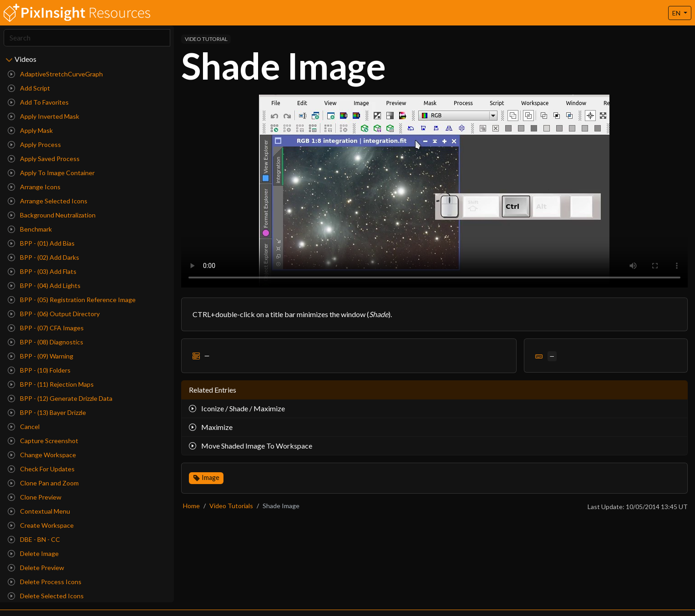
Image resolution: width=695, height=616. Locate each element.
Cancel (24, 427)
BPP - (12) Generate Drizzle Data (60, 398)
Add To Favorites (38, 102)
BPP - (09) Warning (41, 356)
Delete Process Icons (45, 582)
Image (211, 477)
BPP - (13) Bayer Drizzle (47, 412)
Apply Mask (30, 130)
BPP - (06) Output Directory (54, 314)
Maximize (211, 427)
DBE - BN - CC (34, 539)
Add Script (29, 88)
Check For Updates (41, 469)
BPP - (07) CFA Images (46, 328)
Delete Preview (36, 568)
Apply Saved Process (44, 159)
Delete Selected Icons (46, 596)
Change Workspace (42, 455)
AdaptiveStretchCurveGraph (55, 74)
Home (191, 506)
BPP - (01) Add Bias (41, 243)
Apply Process (34, 144)
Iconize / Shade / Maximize (237, 408)
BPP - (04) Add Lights (44, 285)
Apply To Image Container (51, 173)
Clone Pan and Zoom (43, 483)
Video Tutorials (231, 506)
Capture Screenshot (43, 441)
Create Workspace (41, 525)
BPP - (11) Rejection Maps (51, 384)
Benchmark (30, 229)
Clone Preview (35, 497)
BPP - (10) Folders (39, 370)
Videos (25, 59)
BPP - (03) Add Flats (42, 271)
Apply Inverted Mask (43, 116)
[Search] (87, 38)
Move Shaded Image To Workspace (251, 446)
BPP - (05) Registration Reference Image (72, 300)
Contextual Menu (39, 511)
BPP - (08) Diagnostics (46, 342)
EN (677, 13)
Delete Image (33, 553)
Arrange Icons (34, 187)
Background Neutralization (52, 215)
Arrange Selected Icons (48, 201)
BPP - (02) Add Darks (43, 257)
